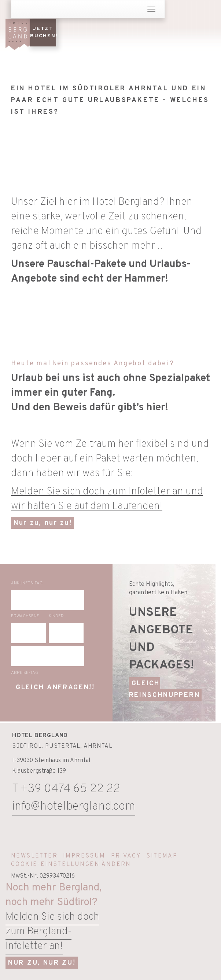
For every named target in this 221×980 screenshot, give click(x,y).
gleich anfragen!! (55, 688)
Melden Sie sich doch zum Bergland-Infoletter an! (52, 932)
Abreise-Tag (25, 673)
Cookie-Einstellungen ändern (71, 864)
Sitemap (162, 856)
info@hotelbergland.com (74, 807)
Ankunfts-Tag (27, 583)
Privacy (126, 856)
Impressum (84, 856)
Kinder (56, 616)
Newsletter (34, 856)
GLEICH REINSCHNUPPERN (165, 689)
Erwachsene (25, 616)
